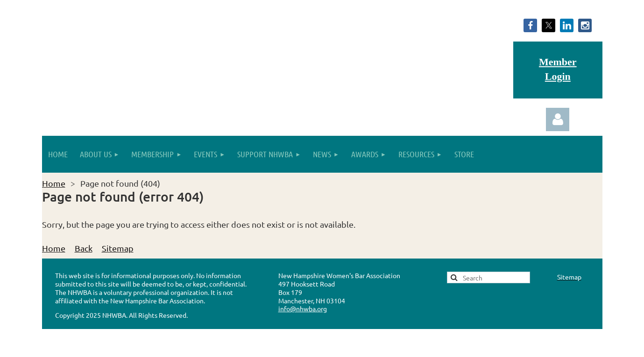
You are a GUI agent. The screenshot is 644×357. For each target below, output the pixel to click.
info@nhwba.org (303, 308)
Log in (558, 119)
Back (84, 248)
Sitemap (118, 248)
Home (54, 183)
